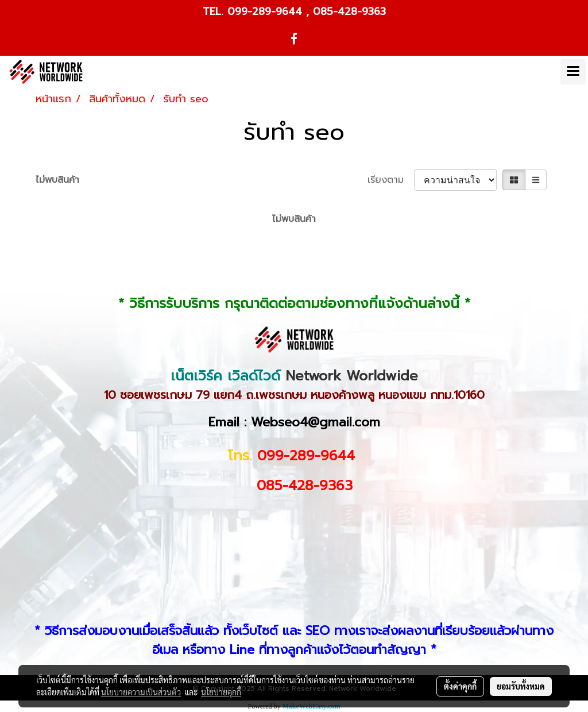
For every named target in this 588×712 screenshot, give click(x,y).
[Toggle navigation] (573, 72)
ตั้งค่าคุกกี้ (460, 686)
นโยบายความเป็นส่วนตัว (141, 692)
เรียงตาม (391, 180)
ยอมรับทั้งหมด (521, 686)
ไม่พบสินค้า (57, 180)
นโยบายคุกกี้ (221, 692)
